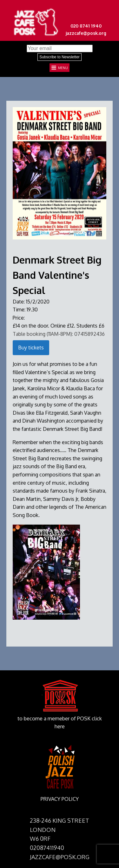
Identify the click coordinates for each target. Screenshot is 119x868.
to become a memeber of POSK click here (60, 723)
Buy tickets (31, 348)
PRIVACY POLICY (60, 799)
